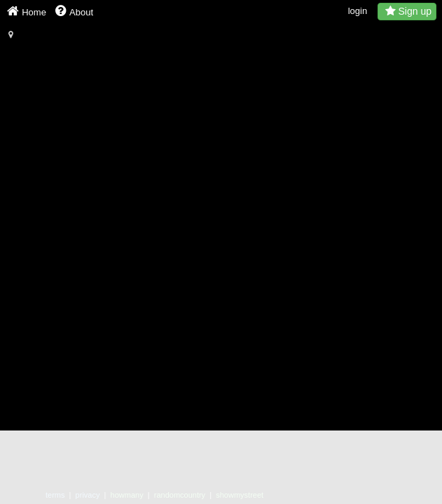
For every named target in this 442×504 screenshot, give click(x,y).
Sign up (407, 11)
